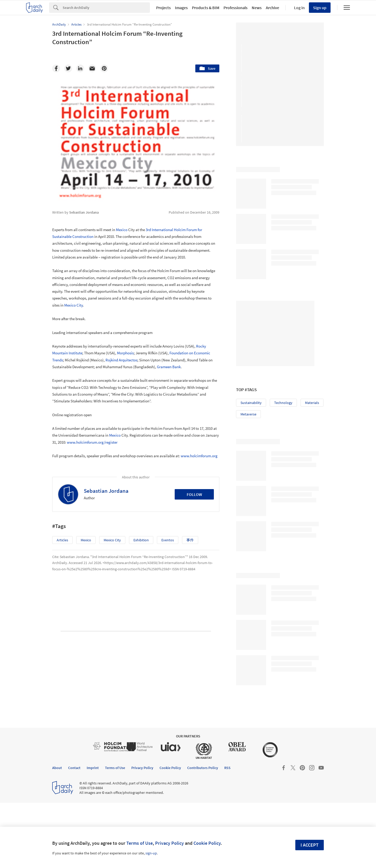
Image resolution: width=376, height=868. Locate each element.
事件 (190, 540)
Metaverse (248, 414)
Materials (312, 403)
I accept (310, 845)
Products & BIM (206, 8)
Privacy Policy (169, 843)
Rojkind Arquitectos (121, 360)
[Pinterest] (104, 68)
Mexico (122, 230)
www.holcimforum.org (199, 456)
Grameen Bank (169, 367)
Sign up (320, 8)
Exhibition (141, 540)
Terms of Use (140, 843)
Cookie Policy (207, 843)
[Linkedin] (80, 68)
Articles (62, 540)
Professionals (236, 8)
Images (181, 8)
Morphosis (125, 353)
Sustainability (251, 403)
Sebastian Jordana (106, 491)
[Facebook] (56, 68)
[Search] (106, 8)
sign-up (151, 853)
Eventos (168, 540)
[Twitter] (68, 68)
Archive (272, 8)
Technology (283, 403)
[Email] (92, 68)
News (257, 8)
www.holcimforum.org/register (92, 442)
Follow (194, 494)
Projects (163, 8)
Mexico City (74, 305)
